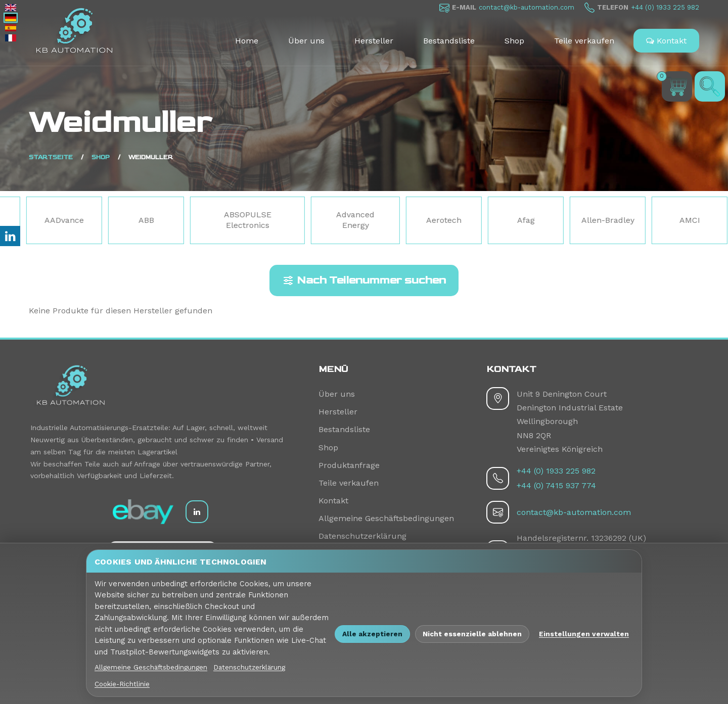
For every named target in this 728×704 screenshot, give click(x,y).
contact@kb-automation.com (527, 7)
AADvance (105, 220)
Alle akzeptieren (372, 634)
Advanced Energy (396, 220)
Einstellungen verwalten (584, 634)
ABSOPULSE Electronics (288, 220)
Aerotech (485, 220)
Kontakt (666, 41)
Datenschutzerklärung (362, 536)
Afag (566, 220)
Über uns (306, 41)
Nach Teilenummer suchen (364, 280)
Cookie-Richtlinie (122, 684)
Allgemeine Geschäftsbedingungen (386, 518)
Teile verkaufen (584, 41)
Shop (514, 41)
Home (247, 41)
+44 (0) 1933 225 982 (665, 7)
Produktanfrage (349, 465)
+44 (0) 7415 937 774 (556, 485)
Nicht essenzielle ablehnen (472, 634)
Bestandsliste (449, 41)
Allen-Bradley (648, 220)
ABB (187, 220)
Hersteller (374, 41)
